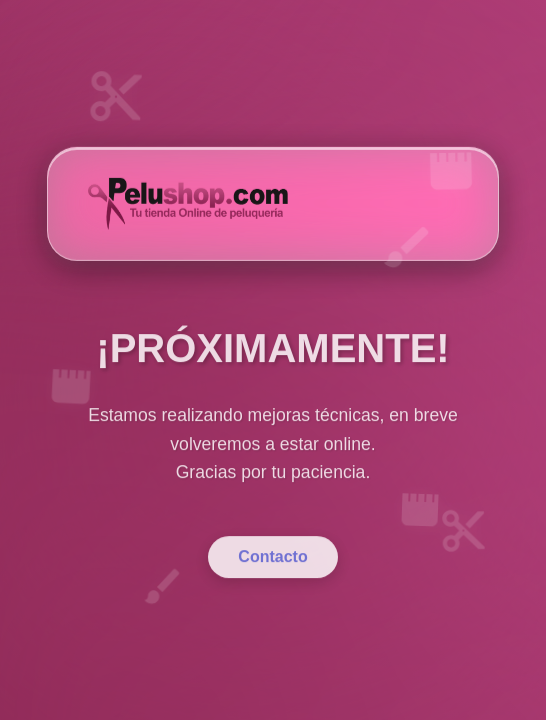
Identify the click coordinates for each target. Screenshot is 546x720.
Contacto (272, 572)
